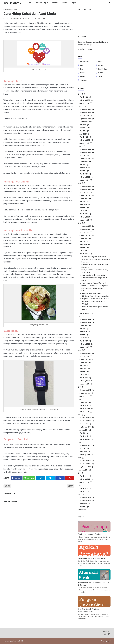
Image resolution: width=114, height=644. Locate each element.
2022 (81, 223)
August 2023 (85, 198)
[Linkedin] (60, 478)
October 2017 (86, 424)
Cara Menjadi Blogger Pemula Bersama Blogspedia (95, 266)
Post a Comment (39, 18)
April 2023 (85, 211)
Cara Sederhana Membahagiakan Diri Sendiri (94, 279)
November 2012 (87, 501)
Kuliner (83, 73)
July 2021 (84, 329)
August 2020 (85, 362)
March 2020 (85, 378)
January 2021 (86, 347)
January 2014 (86, 482)
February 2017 (86, 439)
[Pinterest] (70, 478)
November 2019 (87, 390)
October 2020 (86, 356)
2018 (81, 399)
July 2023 (84, 202)
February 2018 (86, 409)
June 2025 (85, 128)
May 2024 (84, 171)
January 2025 (86, 143)
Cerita (100, 62)
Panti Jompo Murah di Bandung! (90, 534)
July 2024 (84, 165)
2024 (81, 146)
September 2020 (87, 359)
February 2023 (86, 217)
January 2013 (86, 491)
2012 (81, 495)
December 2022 (87, 226)
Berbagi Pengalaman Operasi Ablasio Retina (95, 308)
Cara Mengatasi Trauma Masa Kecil (94, 283)
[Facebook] (17, 478)
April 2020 (85, 375)
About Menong (41, 3)
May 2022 (84, 248)
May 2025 (85, 131)
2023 (81, 183)
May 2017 (84, 433)
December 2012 (87, 498)
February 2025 (86, 140)
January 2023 (86, 220)
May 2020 (84, 372)
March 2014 (85, 476)
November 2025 (87, 112)
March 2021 (85, 341)
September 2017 (87, 427)
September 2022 (87, 235)
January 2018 (86, 412)
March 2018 (85, 405)
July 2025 (84, 125)
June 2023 (85, 205)
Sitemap (65, 3)
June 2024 (85, 168)
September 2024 (87, 159)
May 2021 (85, 335)
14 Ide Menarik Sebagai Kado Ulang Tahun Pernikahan (96, 261)
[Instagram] (105, 635)
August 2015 (85, 470)
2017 (81, 415)
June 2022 (85, 245)
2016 (81, 442)
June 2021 (85, 332)
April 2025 (85, 134)
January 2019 (86, 396)
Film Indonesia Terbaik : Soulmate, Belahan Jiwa (93, 290)
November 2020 (87, 353)
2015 (81, 458)
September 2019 (87, 393)
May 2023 (84, 208)
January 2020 (86, 384)
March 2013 (85, 488)
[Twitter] (29, 478)
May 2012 (84, 507)
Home (30, 3)
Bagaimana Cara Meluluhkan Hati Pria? (96, 299)
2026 (81, 94)
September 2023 (87, 195)
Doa (82, 65)
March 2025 (85, 137)
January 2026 (86, 103)
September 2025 (87, 119)
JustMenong (12, 3)
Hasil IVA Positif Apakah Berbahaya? (92, 558)
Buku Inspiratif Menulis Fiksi (92, 294)
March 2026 (85, 97)
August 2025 (86, 122)
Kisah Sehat (102, 69)
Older (71, 486)
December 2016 (87, 445)
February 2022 (86, 313)
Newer (7, 486)
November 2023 (87, 189)
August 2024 (85, 162)
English (74, 3)
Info (82, 69)
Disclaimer (55, 3)
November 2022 (87, 229)
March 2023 (85, 214)
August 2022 (86, 238)
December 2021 (87, 319)
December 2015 (87, 461)
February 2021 (86, 344)
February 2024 (86, 177)
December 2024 (87, 149)
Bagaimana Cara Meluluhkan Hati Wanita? (94, 303)
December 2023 (87, 186)
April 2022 (85, 251)
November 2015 (87, 464)
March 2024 (85, 174)
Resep (101, 73)
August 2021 (85, 326)
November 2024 (87, 152)
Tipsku (101, 76)
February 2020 (86, 381)
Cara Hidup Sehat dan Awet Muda (93, 275)
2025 (82, 106)
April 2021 (85, 338)
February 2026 (86, 100)
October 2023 (86, 192)
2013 (81, 485)
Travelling (84, 80)
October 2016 (86, 448)
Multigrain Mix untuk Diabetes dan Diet (95, 296)
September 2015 (87, 467)
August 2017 (85, 430)
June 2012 (85, 504)
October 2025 (86, 116)
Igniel (109, 641)
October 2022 (86, 232)
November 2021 (87, 322)
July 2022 (84, 242)
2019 (81, 387)
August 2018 (85, 402)
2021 (81, 316)
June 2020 (85, 369)
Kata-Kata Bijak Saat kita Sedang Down (95, 286)
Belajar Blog (84, 62)
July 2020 (84, 366)
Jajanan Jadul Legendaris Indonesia (94, 257)
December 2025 (87, 109)
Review (83, 76)
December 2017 (87, 418)
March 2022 (86, 254)
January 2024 (86, 180)
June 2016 (85, 452)
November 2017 (87, 421)
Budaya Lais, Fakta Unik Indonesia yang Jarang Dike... (95, 271)
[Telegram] (41, 478)
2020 (81, 350)
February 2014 (86, 479)
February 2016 (86, 455)
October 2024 (86, 155)
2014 (81, 473)
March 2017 (85, 436)
